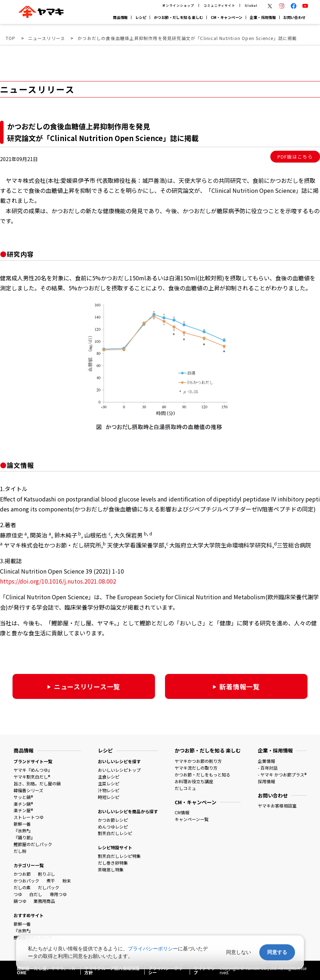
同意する (277, 952)
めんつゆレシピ (113, 827)
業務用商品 (44, 901)
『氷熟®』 (23, 831)
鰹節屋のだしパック (33, 844)
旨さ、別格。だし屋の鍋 (37, 783)
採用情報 (266, 781)
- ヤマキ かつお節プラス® (282, 774)
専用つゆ (58, 894)
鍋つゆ (20, 901)
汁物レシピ (109, 790)
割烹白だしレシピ (115, 833)
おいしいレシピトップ (119, 770)
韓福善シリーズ (28, 790)
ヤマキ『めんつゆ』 (33, 770)
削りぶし (46, 874)
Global (251, 6)
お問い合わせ (294, 17)
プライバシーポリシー (153, 949)
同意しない (239, 952)
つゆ (18, 894)
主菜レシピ (109, 783)
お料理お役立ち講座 (194, 781)
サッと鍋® (23, 797)
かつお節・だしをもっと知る (202, 774)
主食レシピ (109, 777)
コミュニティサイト (219, 6)
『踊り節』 (24, 837)
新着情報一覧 (239, 686)
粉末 (67, 881)
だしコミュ (185, 788)
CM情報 (182, 812)
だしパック (49, 887)
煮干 (51, 881)
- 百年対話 (268, 768)
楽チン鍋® (23, 804)
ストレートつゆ (29, 817)
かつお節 (22, 874)
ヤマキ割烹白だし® (32, 777)
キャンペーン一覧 (192, 819)
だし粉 (20, 851)
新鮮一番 (22, 824)
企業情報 (266, 761)
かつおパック (26, 881)
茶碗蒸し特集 (111, 869)
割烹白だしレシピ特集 (119, 856)
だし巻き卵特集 (113, 863)
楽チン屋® (23, 810)
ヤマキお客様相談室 (277, 806)
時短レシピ (109, 797)
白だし (36, 894)
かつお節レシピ (113, 820)
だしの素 (22, 887)
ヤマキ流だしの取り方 (196, 768)
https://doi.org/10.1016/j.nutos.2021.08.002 (58, 581)
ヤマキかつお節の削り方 (198, 761)
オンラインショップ (178, 6)
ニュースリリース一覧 (87, 686)
